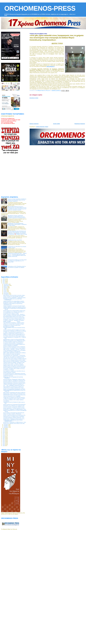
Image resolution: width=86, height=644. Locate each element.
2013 (4, 428)
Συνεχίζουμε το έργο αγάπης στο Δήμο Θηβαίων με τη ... (14, 319)
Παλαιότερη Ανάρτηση (80, 124)
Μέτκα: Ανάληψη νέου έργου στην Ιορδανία (12, 354)
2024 (4, 443)
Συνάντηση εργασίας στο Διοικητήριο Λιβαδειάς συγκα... (14, 407)
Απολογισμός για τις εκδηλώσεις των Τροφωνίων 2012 (14, 406)
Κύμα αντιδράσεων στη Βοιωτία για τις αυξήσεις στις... (14, 387)
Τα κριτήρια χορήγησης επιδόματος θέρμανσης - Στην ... (14, 418)
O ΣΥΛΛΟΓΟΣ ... (7, 401)
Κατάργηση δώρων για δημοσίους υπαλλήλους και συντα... (15, 366)
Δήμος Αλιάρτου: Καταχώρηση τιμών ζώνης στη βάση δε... (15, 392)
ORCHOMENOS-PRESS (40, 8)
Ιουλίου (5, 292)
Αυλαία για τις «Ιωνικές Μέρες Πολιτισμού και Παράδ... (14, 324)
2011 (4, 282)
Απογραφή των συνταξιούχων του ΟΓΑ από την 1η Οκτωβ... (15, 331)
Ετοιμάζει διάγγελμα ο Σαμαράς (9, 372)
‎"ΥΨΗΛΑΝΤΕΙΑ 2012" (8, 305)
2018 (4, 435)
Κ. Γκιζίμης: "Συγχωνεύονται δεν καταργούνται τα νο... (14, 332)
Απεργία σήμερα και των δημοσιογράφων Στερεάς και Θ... (15, 311)
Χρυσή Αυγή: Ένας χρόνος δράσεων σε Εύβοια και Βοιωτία (15, 359)
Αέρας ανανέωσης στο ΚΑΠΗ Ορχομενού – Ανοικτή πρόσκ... (15, 361)
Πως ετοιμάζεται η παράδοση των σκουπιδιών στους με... (14, 371)
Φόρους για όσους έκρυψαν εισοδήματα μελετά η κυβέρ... (14, 360)
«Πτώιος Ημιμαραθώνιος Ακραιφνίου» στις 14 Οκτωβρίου (14, 350)
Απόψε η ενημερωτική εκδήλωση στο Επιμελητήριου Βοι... (15, 415)
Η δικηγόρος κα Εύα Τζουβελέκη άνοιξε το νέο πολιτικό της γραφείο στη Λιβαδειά (17, 267)
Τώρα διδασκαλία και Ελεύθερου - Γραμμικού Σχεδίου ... (14, 323)
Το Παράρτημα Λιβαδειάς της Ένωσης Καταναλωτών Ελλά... (15, 375)
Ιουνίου (5, 290)
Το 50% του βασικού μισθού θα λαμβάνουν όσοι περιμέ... (14, 330)
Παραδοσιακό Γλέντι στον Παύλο (15, 240)
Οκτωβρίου (6, 425)
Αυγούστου (6, 293)
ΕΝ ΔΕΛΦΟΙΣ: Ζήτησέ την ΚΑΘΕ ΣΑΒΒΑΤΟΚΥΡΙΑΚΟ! (14, 302)
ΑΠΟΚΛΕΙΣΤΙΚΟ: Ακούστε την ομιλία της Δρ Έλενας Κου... (15, 395)
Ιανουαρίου (6, 284)
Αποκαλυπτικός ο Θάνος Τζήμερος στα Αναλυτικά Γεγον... (15, 394)
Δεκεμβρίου (6, 427)
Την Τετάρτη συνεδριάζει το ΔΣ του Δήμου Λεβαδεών (13, 400)
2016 (4, 432)
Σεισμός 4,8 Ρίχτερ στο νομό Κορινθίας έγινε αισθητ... (14, 296)
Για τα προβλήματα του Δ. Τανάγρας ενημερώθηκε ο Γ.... (14, 312)
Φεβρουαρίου (7, 285)
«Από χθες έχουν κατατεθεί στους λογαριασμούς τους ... (14, 358)
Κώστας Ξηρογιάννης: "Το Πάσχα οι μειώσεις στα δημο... (14, 408)
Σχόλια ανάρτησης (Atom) (42, 127)
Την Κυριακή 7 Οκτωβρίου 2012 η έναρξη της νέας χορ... (14, 369)
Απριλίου (6, 288)
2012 (4, 283)
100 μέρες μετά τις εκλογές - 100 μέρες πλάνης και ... (14, 364)
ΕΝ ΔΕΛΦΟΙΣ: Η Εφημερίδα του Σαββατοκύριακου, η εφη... (15, 409)
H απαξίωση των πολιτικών (9, 370)
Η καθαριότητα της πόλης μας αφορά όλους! (12, 325)
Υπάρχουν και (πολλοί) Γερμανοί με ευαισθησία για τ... (14, 384)
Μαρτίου (5, 287)
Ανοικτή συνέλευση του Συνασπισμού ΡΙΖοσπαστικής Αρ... (15, 404)
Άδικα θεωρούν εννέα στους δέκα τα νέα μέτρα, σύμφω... (14, 295)
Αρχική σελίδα (57, 124)
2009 (4, 279)
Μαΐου (5, 289)
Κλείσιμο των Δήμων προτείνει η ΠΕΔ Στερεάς (12, 414)
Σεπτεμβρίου (6, 294)
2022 (4, 440)
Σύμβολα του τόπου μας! (8, 376)
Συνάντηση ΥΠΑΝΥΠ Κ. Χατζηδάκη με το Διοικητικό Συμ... (15, 380)
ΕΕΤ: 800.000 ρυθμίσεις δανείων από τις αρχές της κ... (14, 317)
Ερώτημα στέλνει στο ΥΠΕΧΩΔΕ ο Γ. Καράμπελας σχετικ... (15, 298)
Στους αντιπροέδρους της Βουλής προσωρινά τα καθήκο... (15, 316)
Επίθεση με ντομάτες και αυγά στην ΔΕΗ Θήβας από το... (14, 335)
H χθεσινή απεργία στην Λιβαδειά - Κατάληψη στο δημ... (14, 362)
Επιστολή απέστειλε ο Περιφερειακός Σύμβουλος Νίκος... (14, 379)
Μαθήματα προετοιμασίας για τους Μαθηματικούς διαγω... (15, 341)
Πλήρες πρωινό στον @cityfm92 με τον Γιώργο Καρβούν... (15, 348)
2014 (4, 430)
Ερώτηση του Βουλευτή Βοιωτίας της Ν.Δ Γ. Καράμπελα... (14, 347)
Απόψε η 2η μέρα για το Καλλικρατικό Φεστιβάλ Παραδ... (14, 306)
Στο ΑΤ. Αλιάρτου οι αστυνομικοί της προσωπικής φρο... (14, 413)
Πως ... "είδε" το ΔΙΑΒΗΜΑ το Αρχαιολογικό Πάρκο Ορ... (14, 385)
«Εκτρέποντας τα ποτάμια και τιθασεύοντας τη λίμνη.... (14, 388)
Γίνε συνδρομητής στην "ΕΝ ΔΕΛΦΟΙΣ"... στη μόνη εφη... (14, 355)
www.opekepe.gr (50, 66)
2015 (4, 431)
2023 (4, 442)
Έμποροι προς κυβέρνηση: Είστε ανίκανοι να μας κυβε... (14, 423)
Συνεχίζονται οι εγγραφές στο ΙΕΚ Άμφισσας (12, 352)
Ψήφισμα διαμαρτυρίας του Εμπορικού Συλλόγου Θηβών (14, 383)
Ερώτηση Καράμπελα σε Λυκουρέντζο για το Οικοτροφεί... (15, 367)
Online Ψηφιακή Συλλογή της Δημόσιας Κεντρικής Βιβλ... (14, 318)
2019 (4, 436)
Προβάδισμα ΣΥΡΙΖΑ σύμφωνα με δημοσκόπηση (13, 304)
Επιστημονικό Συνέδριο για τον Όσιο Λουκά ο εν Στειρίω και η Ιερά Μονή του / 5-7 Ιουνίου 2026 (17, 261)
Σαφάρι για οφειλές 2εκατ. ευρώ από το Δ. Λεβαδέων (14, 365)
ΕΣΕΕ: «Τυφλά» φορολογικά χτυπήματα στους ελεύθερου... (15, 353)
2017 (4, 434)
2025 (4, 444)
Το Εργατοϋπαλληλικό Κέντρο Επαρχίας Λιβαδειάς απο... (14, 344)
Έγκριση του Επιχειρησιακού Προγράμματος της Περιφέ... (15, 389)
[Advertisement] (50, 110)
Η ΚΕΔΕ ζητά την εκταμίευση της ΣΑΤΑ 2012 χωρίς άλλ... (14, 397)
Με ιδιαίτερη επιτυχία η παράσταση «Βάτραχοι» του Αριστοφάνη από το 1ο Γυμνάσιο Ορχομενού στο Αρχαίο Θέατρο (17, 217)
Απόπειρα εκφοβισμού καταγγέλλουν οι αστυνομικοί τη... (14, 382)
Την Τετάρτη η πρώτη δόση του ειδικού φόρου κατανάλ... (14, 336)
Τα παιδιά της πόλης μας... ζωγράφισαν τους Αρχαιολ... (14, 320)
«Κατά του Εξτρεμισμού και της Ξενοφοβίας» (12, 396)
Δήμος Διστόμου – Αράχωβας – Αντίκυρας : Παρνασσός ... (15, 349)
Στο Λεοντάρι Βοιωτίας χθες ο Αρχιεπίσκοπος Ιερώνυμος (14, 373)
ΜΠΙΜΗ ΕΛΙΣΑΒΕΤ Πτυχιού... (12, 322)
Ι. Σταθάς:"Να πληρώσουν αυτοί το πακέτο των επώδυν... (14, 399)
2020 (4, 438)
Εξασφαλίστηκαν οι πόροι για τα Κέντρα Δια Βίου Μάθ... (14, 339)
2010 (4, 280)
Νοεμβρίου (6, 426)
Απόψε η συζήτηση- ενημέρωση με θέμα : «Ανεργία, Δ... (14, 314)
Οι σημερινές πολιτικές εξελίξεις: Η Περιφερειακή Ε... (13, 343)
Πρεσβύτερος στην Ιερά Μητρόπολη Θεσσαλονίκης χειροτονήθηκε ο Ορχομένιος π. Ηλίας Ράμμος (17, 224)
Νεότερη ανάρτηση (34, 124)
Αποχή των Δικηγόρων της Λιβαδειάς (10, 345)
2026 (4, 446)
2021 (4, 439)
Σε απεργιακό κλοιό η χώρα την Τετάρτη (11, 313)
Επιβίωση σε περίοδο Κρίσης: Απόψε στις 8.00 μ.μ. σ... (14, 334)
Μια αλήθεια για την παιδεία (9, 326)
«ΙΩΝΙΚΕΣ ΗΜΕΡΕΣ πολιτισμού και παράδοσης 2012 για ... (15, 307)
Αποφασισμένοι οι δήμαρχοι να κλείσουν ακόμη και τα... (14, 419)
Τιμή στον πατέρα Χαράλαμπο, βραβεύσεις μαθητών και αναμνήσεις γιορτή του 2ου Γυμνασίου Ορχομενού (17, 200)
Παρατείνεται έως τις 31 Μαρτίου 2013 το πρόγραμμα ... (14, 416)
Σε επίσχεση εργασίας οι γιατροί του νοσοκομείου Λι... (14, 342)
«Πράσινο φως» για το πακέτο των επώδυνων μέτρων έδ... (15, 356)
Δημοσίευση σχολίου (34, 98)
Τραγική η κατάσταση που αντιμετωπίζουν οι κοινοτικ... (14, 301)
